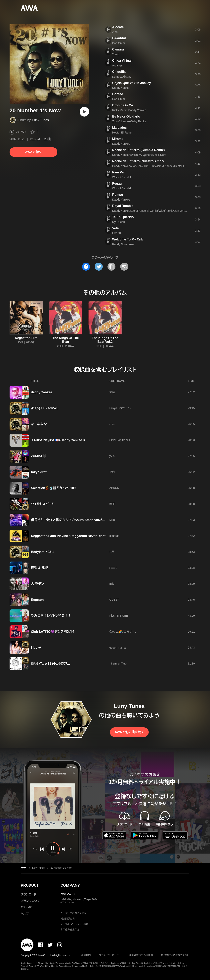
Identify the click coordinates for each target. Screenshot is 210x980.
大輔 (112, 392)
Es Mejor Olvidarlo (126, 116)
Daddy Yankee (121, 88)
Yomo (116, 54)
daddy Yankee (42, 392)
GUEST (114, 600)
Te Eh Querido (123, 217)
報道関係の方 (68, 919)
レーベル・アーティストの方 (74, 924)
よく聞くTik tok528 (45, 408)
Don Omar (119, 43)
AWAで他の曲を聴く (129, 732)
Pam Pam (119, 172)
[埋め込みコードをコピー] (124, 267)
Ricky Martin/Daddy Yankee (129, 110)
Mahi (112, 520)
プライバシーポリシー (110, 955)
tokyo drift (39, 472)
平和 (112, 472)
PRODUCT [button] (30, 885)
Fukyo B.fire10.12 (120, 408)
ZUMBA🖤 (39, 456)
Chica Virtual (122, 61)
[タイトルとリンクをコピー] (111, 267)
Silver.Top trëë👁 (120, 440)
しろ (112, 552)
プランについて (30, 901)
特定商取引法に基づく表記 (175, 955)
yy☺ (112, 456)
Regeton (37, 600)
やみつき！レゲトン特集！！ (51, 616)
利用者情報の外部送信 (141, 955)
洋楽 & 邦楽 (39, 568)
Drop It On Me (123, 105)
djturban (115, 536)
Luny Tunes (41, 120)
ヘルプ (25, 914)
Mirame (118, 139)
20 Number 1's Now (61, 868)
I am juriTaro (118, 664)
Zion (115, 32)
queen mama (118, 648)
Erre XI (117, 233)
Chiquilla (119, 72)
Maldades (120, 128)
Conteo (118, 94)
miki (112, 584)
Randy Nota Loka (123, 244)
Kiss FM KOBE (119, 616)
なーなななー (41, 424)
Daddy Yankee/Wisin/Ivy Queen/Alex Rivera (139, 155)
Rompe (118, 195)
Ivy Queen (119, 222)
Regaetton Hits (26, 338)
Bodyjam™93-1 (43, 552)
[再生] (84, 112)
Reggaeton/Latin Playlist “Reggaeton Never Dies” (68, 536)
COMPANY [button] (70, 885)
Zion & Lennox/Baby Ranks (129, 121)
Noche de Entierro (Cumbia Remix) (139, 150)
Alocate (118, 27)
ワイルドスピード (43, 504)
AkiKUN (114, 488)
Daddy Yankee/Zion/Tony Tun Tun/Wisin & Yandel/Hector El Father (153, 166)
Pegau (117, 183)
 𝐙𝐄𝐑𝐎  (113, 568)
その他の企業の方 (70, 930)
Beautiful (119, 38)
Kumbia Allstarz (122, 77)
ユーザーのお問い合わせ (73, 913)
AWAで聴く (33, 152)
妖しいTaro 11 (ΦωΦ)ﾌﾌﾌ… (51, 664)
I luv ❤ (36, 648)
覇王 (112, 504)
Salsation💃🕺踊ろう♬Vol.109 (53, 488)
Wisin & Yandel (122, 177)
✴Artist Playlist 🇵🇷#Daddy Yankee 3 (58, 440)
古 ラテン (38, 584)
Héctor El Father (122, 133)
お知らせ (26, 907)
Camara (118, 49)
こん (112, 424)
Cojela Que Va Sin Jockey (132, 83)
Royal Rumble (123, 206)
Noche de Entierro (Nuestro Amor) (138, 161)
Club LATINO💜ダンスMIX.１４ (53, 632)
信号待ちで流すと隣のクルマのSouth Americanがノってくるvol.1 (78, 520)
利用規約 (86, 955)
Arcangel (118, 65)
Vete (116, 228)
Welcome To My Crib (128, 239)
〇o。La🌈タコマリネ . (123, 632)
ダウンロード (28, 894)
